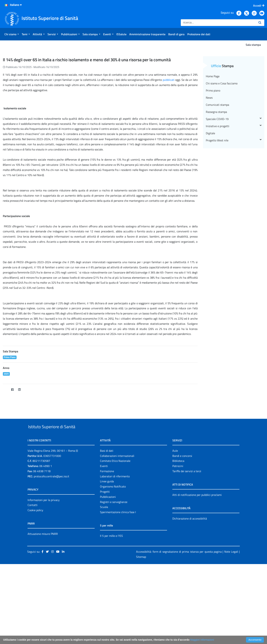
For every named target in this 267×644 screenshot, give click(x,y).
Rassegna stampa (216, 170)
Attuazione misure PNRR (43, 601)
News (209, 156)
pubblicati (169, 138)
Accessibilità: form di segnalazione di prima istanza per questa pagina (179, 618)
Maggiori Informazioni (202, 640)
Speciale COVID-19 (234, 178)
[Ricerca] (218, 23)
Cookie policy (35, 577)
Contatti (33, 572)
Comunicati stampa (217, 163)
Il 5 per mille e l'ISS (111, 603)
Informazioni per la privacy (44, 567)
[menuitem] (12, 34)
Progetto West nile (234, 199)
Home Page (213, 135)
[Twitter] (6, 448)
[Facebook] (13, 448)
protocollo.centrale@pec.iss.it (51, 543)
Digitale (210, 192)
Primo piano (213, 149)
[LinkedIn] (19, 448)
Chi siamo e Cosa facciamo (222, 142)
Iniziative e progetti (234, 185)
